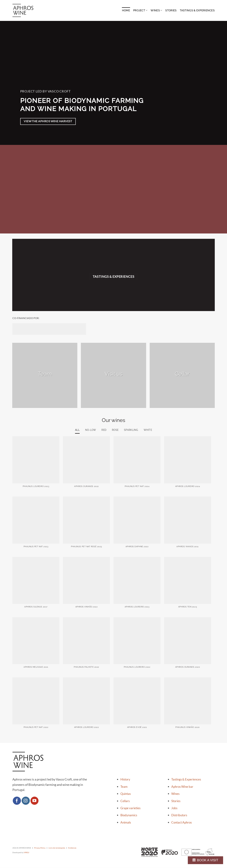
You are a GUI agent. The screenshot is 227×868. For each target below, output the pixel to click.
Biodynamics (129, 815)
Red (104, 430)
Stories (171, 10)
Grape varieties (130, 808)
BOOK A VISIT (208, 860)
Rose (115, 430)
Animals (126, 823)
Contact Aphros (182, 823)
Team (45, 374)
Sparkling (132, 430)
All (75, 430)
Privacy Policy (40, 848)
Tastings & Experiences (197, 10)
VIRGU (26, 853)
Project (140, 10)
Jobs (174, 808)
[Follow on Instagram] (26, 801)
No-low (89, 430)
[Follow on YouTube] (35, 801)
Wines (156, 10)
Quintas (126, 794)
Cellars (125, 801)
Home (126, 10)
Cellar (182, 374)
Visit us (114, 374)
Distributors (179, 815)
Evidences (72, 848)
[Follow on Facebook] (17, 801)
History (125, 780)
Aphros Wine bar (182, 787)
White (150, 430)
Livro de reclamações (57, 848)
